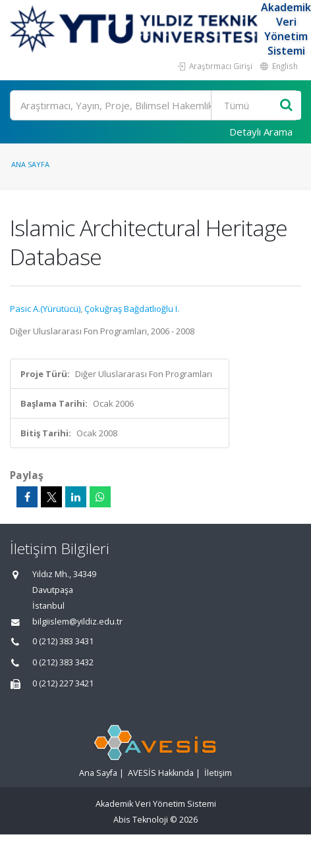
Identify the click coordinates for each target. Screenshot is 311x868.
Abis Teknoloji (141, 820)
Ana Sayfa (30, 164)
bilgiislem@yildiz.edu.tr (77, 622)
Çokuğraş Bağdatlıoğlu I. (132, 309)
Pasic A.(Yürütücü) (45, 309)
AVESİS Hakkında (161, 773)
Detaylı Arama (261, 132)
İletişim (218, 773)
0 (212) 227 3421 (63, 683)
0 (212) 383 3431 (63, 641)
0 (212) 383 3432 (63, 662)
